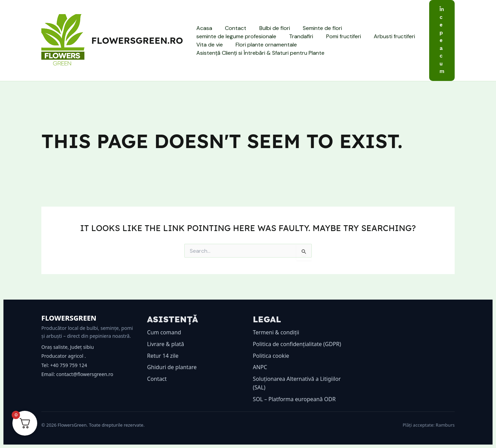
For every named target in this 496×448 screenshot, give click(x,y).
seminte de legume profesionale (235, 36)
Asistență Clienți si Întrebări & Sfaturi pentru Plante (259, 53)
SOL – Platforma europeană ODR (295, 399)
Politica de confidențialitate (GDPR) (298, 344)
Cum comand (164, 332)
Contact (233, 28)
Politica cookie (271, 356)
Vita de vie (209, 45)
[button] (442, 40)
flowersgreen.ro (137, 40)
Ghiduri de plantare (172, 367)
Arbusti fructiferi (388, 36)
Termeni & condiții (276, 332)
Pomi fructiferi (339, 36)
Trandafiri (298, 36)
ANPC (260, 367)
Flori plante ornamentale (263, 45)
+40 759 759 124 (69, 365)
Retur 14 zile (163, 356)
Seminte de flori (316, 28)
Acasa (203, 28)
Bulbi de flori (270, 28)
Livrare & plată (166, 344)
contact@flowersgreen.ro (85, 374)
